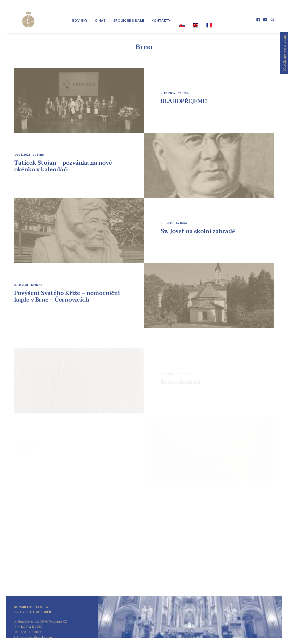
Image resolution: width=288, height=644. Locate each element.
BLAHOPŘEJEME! (184, 91)
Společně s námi (129, 16)
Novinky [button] (80, 16)
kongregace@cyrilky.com (35, 627)
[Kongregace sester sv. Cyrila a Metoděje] (22, 14)
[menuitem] (80, 16)
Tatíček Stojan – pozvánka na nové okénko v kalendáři (63, 156)
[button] (259, 15)
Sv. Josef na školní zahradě (198, 239)
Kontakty (161, 16)
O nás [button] (100, 16)
